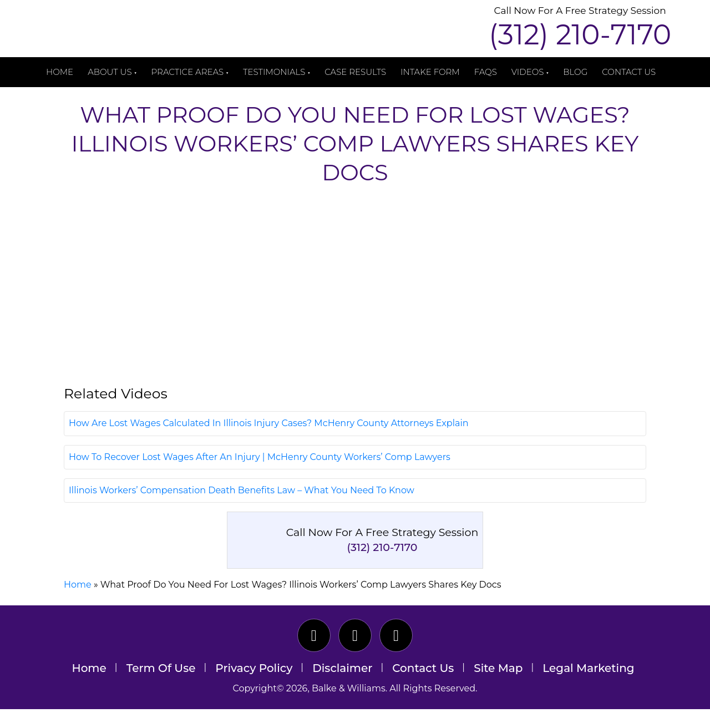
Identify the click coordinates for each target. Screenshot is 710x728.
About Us (110, 72)
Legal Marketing (588, 687)
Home (60, 72)
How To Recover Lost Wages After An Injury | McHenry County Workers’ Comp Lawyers (260, 476)
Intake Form (430, 72)
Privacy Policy (254, 687)
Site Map (498, 687)
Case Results (355, 72)
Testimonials (274, 72)
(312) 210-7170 (580, 35)
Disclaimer (342, 687)
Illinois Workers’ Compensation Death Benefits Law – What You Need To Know (242, 509)
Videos (528, 72)
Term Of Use (161, 687)
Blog (575, 72)
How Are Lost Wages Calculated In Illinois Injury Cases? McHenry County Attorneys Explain (269, 443)
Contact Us (629, 72)
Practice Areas (188, 72)
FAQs (486, 72)
